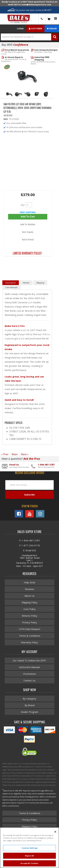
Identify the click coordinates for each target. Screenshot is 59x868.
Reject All (29, 856)
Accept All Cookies (29, 863)
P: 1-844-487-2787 (29, 540)
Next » (25, 454)
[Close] (55, 832)
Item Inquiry (28, 232)
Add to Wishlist (28, 224)
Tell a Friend (28, 240)
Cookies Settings (29, 848)
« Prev (5, 454)
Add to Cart (28, 217)
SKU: (6, 119)
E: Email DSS (30, 550)
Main (15, 454)
